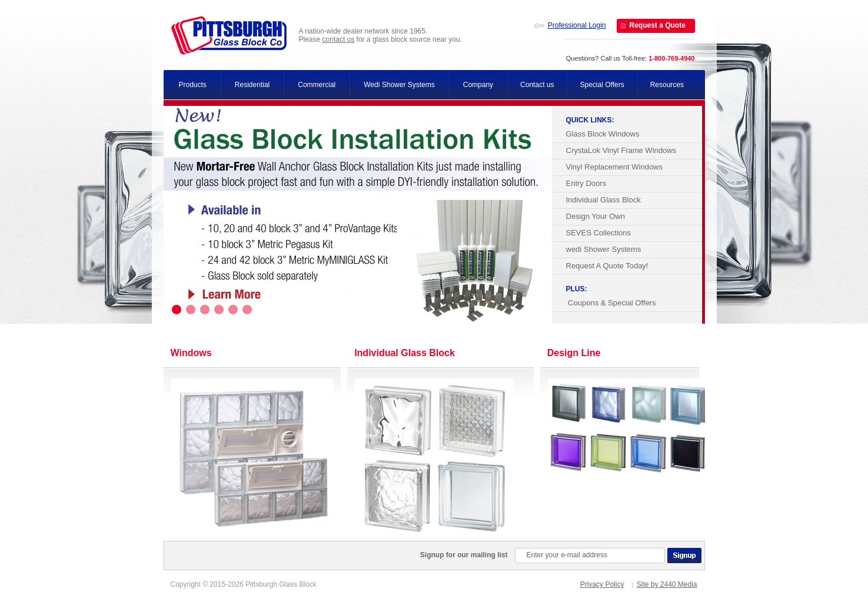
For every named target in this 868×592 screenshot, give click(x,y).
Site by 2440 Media (667, 584)
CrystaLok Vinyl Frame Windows (621, 150)
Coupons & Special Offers (611, 303)
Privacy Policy (602, 584)
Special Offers (602, 85)
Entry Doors (586, 183)
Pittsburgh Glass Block (229, 36)
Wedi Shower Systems (399, 85)
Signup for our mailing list (464, 555)
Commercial (317, 85)
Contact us (537, 85)
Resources (667, 85)
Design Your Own (596, 216)
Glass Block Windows (603, 134)
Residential (252, 85)
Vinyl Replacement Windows (615, 167)
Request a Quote (658, 25)
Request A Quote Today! (607, 266)
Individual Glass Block (603, 200)
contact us (339, 39)
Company (478, 85)
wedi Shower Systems (604, 249)
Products (193, 85)
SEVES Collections (599, 233)
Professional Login (577, 25)
